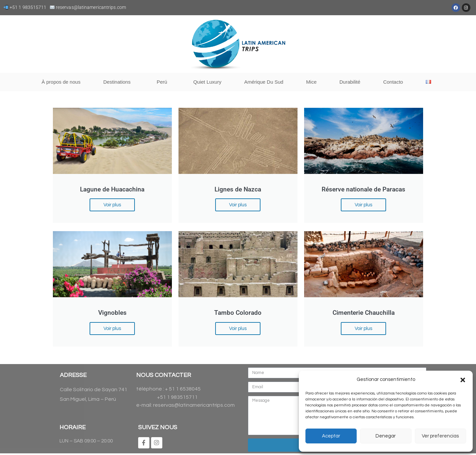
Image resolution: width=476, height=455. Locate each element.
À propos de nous (61, 82)
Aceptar (331, 436)
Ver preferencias (440, 436)
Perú (164, 82)
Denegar (386, 436)
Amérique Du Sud (264, 82)
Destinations (119, 82)
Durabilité (350, 82)
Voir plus (114, 205)
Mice (311, 82)
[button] (463, 380)
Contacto (393, 82)
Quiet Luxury (207, 82)
